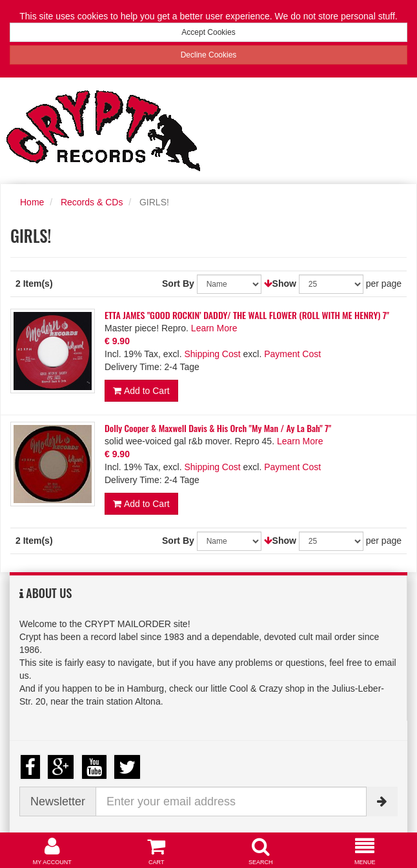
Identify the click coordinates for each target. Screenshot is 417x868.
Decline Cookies (209, 55)
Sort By (178, 284)
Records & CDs (92, 202)
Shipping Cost (212, 354)
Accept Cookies (208, 32)
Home (32, 202)
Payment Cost (292, 354)
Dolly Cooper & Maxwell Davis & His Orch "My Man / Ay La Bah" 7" (218, 428)
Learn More (214, 328)
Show (284, 284)
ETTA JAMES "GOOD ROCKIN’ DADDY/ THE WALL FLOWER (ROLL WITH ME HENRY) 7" (247, 315)
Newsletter (58, 801)
